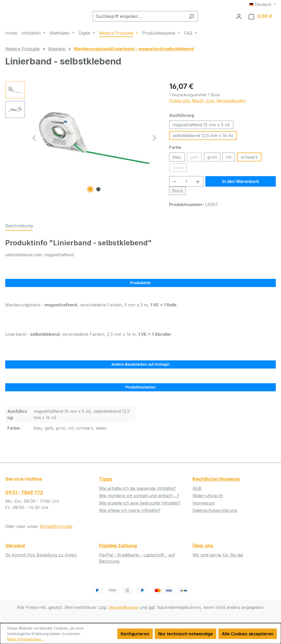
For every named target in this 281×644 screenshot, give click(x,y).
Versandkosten (123, 607)
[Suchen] (204, 18)
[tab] (19, 230)
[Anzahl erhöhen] (198, 186)
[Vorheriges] (34, 142)
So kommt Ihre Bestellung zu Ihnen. (41, 555)
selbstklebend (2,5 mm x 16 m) (203, 140)
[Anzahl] (186, 186)
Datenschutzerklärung (215, 510)
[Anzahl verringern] (175, 186)
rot (229, 161)
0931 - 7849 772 (24, 492)
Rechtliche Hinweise (216, 479)
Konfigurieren (135, 634)
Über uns (203, 546)
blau (177, 161)
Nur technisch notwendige (186, 634)
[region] (82, 142)
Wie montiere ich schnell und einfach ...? (139, 496)
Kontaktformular (56, 526)
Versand (15, 546)
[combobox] (152, 18)
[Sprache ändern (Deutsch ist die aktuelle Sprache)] (263, 4)
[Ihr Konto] (239, 18)
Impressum (204, 503)
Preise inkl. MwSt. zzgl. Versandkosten (208, 105)
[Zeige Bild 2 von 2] (98, 193)
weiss (180, 173)
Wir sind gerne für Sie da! (218, 555)
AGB (197, 488)
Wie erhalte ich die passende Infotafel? (137, 488)
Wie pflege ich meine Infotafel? (130, 510)
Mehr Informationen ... (26, 639)
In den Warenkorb (241, 186)
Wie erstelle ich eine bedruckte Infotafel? (140, 503)
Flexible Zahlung (118, 546)
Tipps (106, 479)
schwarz (249, 161)
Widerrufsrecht (208, 496)
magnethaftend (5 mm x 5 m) (201, 129)
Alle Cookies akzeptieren (248, 634)
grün (212, 161)
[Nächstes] (155, 142)
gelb (196, 162)
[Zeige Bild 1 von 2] (90, 193)
